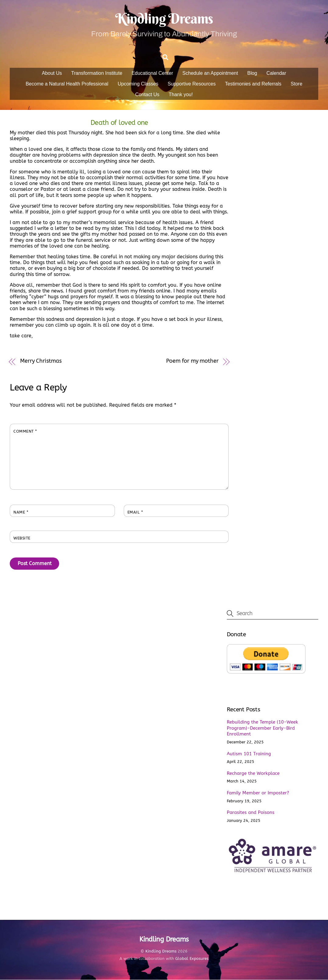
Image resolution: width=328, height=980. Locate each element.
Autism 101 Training (249, 754)
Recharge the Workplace (253, 774)
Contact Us (147, 95)
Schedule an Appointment (210, 73)
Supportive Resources (192, 84)
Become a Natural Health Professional (67, 84)
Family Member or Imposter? (258, 793)
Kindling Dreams (161, 952)
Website (22, 539)
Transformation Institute (97, 73)
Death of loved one (119, 123)
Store (297, 84)
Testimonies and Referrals (253, 84)
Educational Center (152, 73)
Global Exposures (192, 959)
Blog (252, 73)
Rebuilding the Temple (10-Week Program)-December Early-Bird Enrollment (262, 728)
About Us (52, 73)
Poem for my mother (192, 361)
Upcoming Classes (138, 84)
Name (21, 513)
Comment (25, 432)
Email (135, 513)
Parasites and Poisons (251, 813)
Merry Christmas (41, 361)
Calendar (276, 73)
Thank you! (181, 95)
